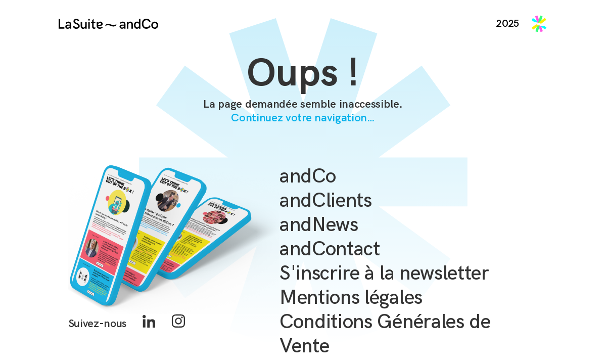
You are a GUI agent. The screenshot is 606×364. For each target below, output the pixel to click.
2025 (508, 24)
